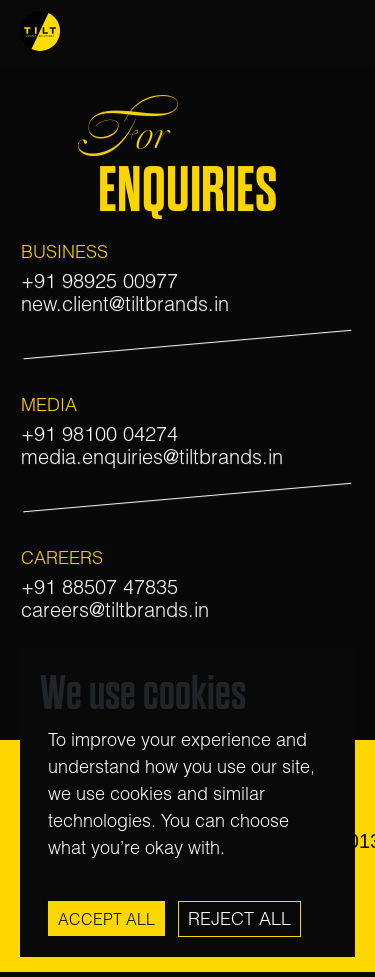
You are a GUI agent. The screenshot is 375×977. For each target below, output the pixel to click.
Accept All (106, 919)
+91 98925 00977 (99, 283)
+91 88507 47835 (99, 589)
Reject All (239, 918)
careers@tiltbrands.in (115, 612)
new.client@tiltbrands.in (125, 306)
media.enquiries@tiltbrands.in (152, 459)
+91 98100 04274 (99, 436)
